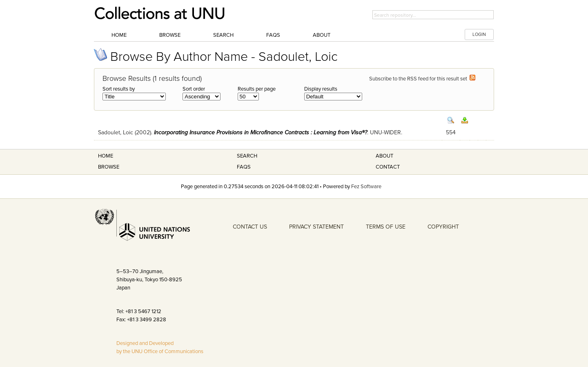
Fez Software (366, 187)
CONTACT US (250, 227)
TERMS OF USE (386, 227)
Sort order (194, 89)
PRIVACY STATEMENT (316, 227)
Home (119, 35)
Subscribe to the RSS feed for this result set (422, 79)
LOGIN (479, 34)
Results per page (257, 89)
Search (223, 35)
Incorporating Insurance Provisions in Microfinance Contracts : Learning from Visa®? (261, 132)
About (322, 35)
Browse (170, 35)
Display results (321, 89)
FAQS (244, 167)
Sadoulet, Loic (116, 132)
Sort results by (119, 89)
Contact (388, 167)
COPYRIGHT (443, 227)
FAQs (273, 35)
